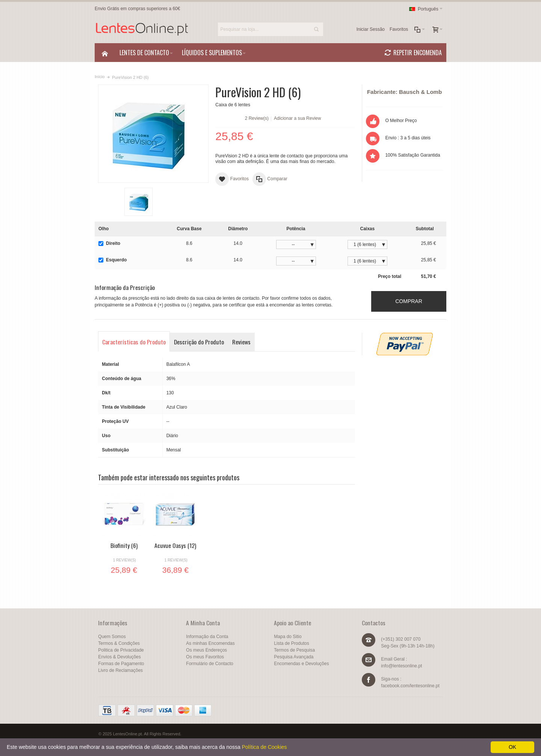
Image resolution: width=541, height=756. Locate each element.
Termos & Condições (119, 643)
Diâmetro (238, 229)
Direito (109, 243)
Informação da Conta (207, 637)
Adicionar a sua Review (297, 118)
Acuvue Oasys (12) (175, 545)
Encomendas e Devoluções (301, 664)
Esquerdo (113, 260)
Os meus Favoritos (205, 657)
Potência (296, 229)
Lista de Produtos (291, 643)
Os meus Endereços (206, 650)
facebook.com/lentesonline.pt (410, 686)
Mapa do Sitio (288, 637)
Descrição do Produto (199, 342)
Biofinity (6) (124, 545)
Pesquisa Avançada (294, 657)
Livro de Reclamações (120, 670)
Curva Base (189, 229)
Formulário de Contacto (209, 664)
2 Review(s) (257, 118)
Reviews (241, 342)
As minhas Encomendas (210, 643)
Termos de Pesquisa (294, 650)
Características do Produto (134, 342)
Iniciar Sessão (371, 29)
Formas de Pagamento (121, 664)
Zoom (153, 134)
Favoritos (399, 29)
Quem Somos (112, 637)
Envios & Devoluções (119, 657)
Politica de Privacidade (121, 650)
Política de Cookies (264, 747)
